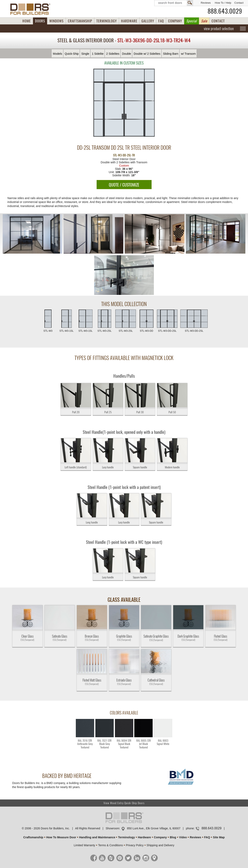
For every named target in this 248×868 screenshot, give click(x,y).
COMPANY (175, 21)
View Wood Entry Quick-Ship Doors (124, 803)
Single (85, 54)
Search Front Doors (174, 3)
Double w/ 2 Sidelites (147, 54)
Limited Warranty (84, 845)
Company (160, 837)
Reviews (206, 3)
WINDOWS (56, 21)
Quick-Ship (72, 54)
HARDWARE (129, 21)
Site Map (219, 837)
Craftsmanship (33, 837)
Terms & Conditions (111, 845)
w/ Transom (188, 54)
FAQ (161, 21)
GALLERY (148, 21)
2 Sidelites (113, 54)
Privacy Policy (135, 845)
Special (192, 21)
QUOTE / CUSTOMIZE (124, 185)
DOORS (40, 21)
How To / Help (223, 3)
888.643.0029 (225, 11)
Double (127, 54)
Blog (173, 837)
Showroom (112, 828)
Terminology (126, 837)
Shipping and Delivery (160, 845)
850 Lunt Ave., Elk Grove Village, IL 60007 (154, 828)
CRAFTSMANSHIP (80, 21)
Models (58, 54)
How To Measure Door (61, 837)
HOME (27, 21)
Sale (204, 21)
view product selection (219, 28)
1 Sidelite (98, 54)
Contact (239, 3)
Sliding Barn (171, 54)
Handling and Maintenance (97, 837)
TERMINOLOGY (107, 21)
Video (183, 837)
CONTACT (218, 21)
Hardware (144, 837)
